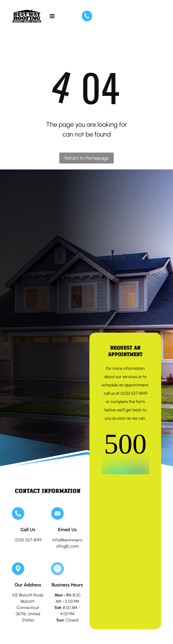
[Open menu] (52, 16)
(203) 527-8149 (28, 540)
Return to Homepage (87, 158)
